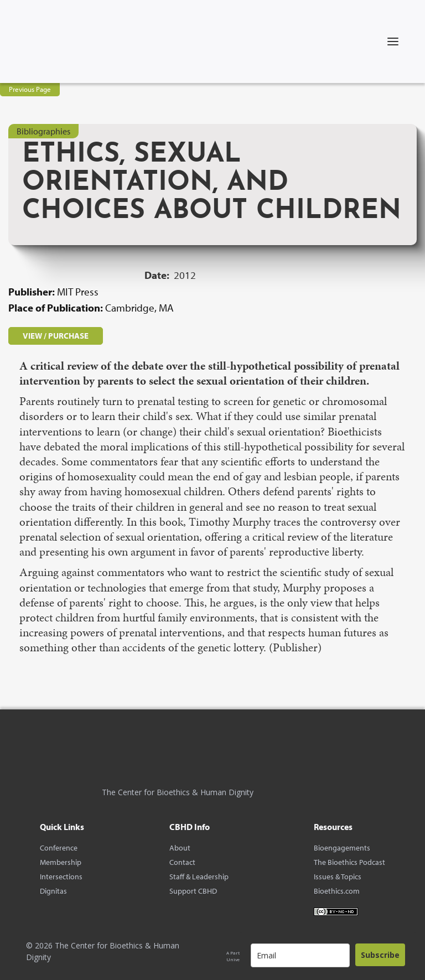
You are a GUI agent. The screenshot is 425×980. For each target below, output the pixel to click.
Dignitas (53, 891)
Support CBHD (193, 891)
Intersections (61, 877)
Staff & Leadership (199, 877)
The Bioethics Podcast (349, 862)
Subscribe (380, 955)
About (180, 848)
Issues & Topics (338, 877)
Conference (59, 848)
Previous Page (30, 89)
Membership (61, 862)
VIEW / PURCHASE (56, 336)
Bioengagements (342, 848)
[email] (300, 955)
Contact (182, 862)
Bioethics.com (337, 891)
